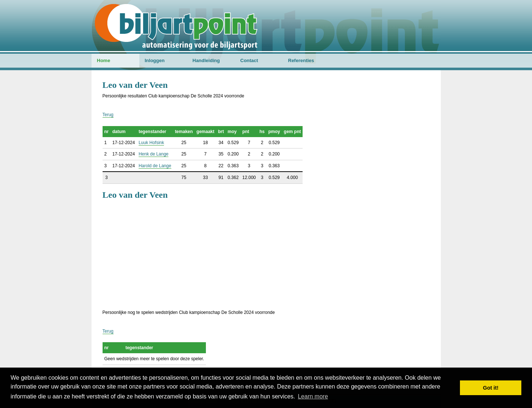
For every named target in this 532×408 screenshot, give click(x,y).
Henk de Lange (153, 154)
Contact (249, 60)
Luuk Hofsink (151, 143)
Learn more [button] (313, 396)
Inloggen (155, 60)
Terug (108, 115)
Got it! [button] (491, 388)
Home (104, 60)
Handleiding (206, 60)
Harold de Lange (155, 166)
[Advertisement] (266, 254)
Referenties (301, 60)
